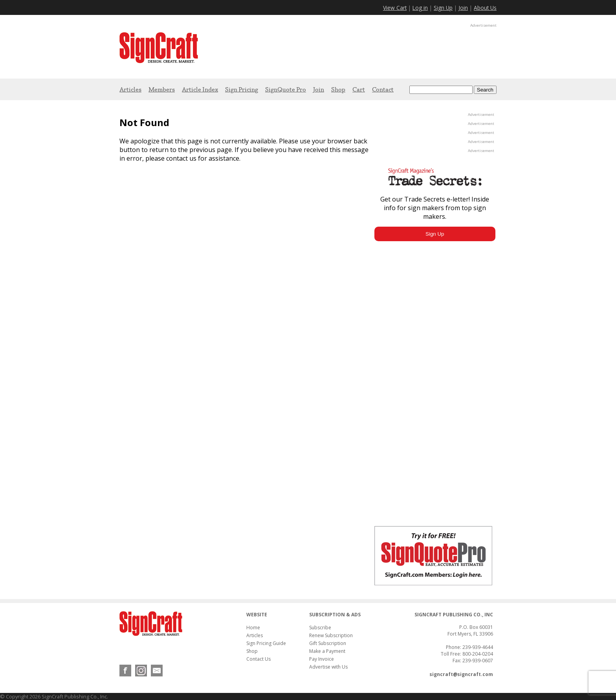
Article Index (200, 89)
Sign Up (443, 8)
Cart (359, 89)
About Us (485, 8)
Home (253, 628)
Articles (130, 89)
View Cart (395, 8)
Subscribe (320, 628)
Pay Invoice (322, 659)
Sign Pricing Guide (266, 643)
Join (463, 8)
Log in (420, 8)
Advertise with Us (328, 667)
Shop (338, 89)
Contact (383, 89)
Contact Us (258, 659)
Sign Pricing (242, 89)
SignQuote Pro (286, 89)
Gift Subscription (328, 643)
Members (162, 89)
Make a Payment (327, 651)
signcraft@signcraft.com (461, 674)
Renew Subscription (331, 635)
